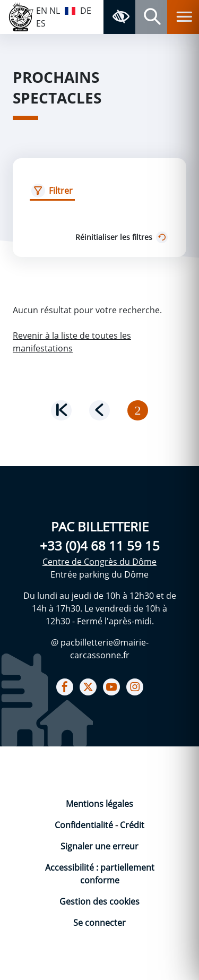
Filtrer (61, 191)
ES (41, 23)
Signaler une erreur (99, 846)
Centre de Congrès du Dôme (99, 562)
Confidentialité (85, 825)
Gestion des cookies (99, 901)
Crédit (132, 825)
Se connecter (99, 923)
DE (86, 11)
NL (55, 11)
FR (70, 10)
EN (42, 11)
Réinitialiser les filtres (122, 237)
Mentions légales (99, 804)
